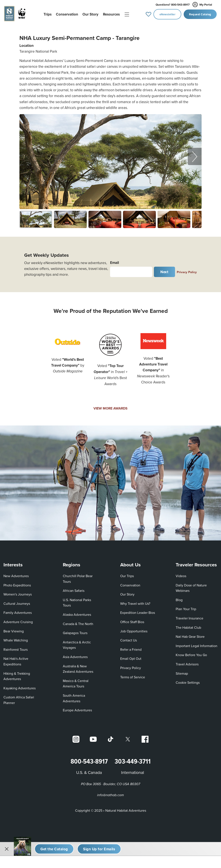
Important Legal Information (197, 644)
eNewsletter (168, 14)
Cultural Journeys (17, 602)
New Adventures (16, 574)
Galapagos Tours (75, 631)
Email (114, 261)
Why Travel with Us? (135, 602)
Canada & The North (78, 622)
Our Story (127, 593)
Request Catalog (200, 14)
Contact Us (129, 639)
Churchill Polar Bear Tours (78, 577)
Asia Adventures (75, 655)
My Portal (203, 5)
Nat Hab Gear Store (190, 635)
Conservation (130, 583)
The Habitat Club (188, 626)
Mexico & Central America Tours (76, 682)
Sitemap (182, 672)
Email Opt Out (131, 657)
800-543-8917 (173, 5)
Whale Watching (16, 639)
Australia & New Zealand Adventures (78, 667)
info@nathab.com (110, 793)
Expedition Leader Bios (138, 611)
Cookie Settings (188, 681)
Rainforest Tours (16, 648)
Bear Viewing (14, 629)
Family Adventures (18, 611)
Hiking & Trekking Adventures (17, 674)
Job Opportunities (134, 629)
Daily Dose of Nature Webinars (191, 586)
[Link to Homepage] (16, 14)
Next (164, 270)
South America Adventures (74, 697)
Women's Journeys (18, 593)
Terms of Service (133, 675)
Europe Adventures (77, 709)
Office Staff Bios (132, 620)
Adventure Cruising (18, 620)
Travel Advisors (187, 663)
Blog (179, 598)
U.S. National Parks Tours (77, 601)
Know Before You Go (191, 653)
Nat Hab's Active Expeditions (16, 660)
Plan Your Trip (186, 607)
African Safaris (74, 589)
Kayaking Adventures (20, 686)
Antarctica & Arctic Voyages (77, 643)
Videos (181, 574)
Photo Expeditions (17, 583)
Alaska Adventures (77, 613)
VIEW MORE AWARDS (110, 407)
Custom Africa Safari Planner (19, 698)
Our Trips (127, 574)
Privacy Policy (187, 270)
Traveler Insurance (189, 617)
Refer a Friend (131, 648)
